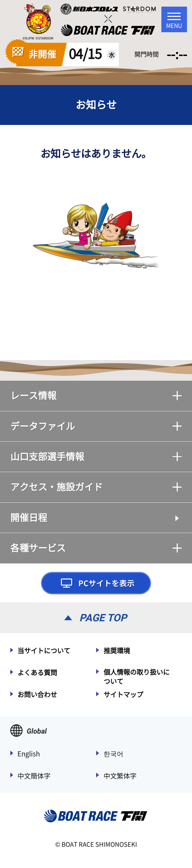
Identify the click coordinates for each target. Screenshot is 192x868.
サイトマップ (123, 695)
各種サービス (96, 548)
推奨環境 (117, 651)
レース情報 (96, 396)
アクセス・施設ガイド (96, 487)
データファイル (96, 426)
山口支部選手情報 (96, 457)
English (29, 754)
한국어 (113, 754)
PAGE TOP (103, 618)
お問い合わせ (37, 695)
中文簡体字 (34, 776)
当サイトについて (44, 651)
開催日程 (29, 518)
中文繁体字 (120, 776)
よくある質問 (37, 673)
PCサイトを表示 (96, 583)
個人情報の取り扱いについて (137, 677)
